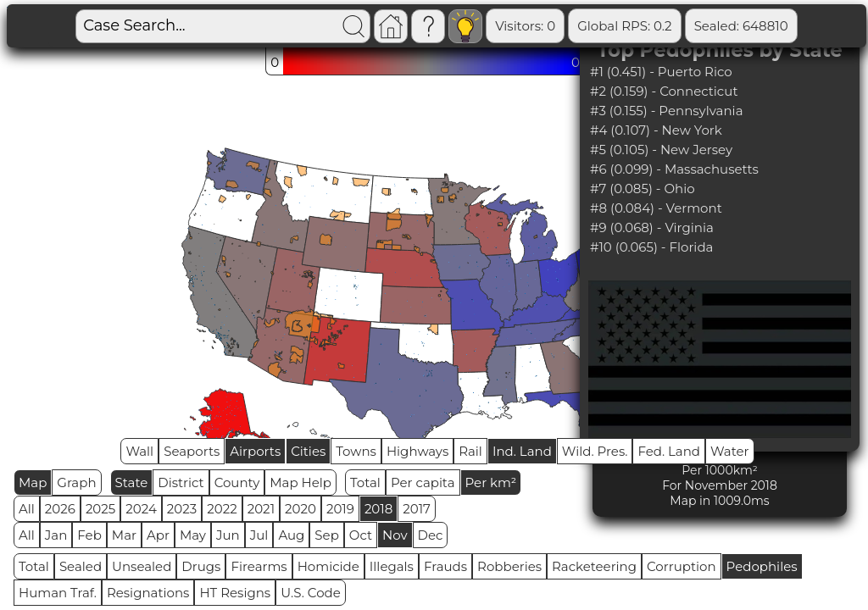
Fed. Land (669, 451)
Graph (76, 482)
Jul (259, 535)
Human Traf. (58, 593)
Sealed (81, 566)
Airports (255, 451)
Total (365, 482)
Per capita (423, 482)
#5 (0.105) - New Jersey (661, 150)
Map (33, 482)
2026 (60, 509)
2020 (300, 509)
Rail (470, 451)
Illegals (392, 566)
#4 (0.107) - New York (656, 130)
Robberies (509, 566)
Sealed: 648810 (741, 26)
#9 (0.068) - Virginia (652, 227)
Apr (158, 535)
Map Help (300, 482)
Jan (56, 535)
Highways (417, 451)
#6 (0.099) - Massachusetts (674, 169)
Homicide (328, 566)
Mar (124, 535)
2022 (222, 509)
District (181, 482)
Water (730, 451)
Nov (395, 535)
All (27, 509)
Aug (291, 535)
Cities (308, 451)
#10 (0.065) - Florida (651, 247)
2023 (182, 509)
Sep (326, 535)
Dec (431, 535)
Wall (139, 451)
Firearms (259, 566)
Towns (356, 451)
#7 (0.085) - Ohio (643, 189)
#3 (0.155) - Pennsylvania (666, 111)
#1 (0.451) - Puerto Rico (661, 72)
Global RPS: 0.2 (624, 26)
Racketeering (594, 566)
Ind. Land (522, 451)
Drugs (201, 566)
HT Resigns (235, 593)
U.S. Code (311, 593)
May (193, 535)
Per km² (491, 482)
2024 (141, 509)
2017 (417, 509)
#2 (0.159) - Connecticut (664, 91)
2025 (100, 509)
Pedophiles (762, 566)
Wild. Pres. (595, 451)
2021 (261, 509)
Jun (228, 535)
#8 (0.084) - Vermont (656, 208)
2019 (340, 509)
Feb (89, 535)
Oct (361, 535)
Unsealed (142, 566)
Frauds (445, 566)
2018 (378, 509)
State (132, 482)
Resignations (148, 593)
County (237, 482)
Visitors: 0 (525, 26)
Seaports (192, 451)
